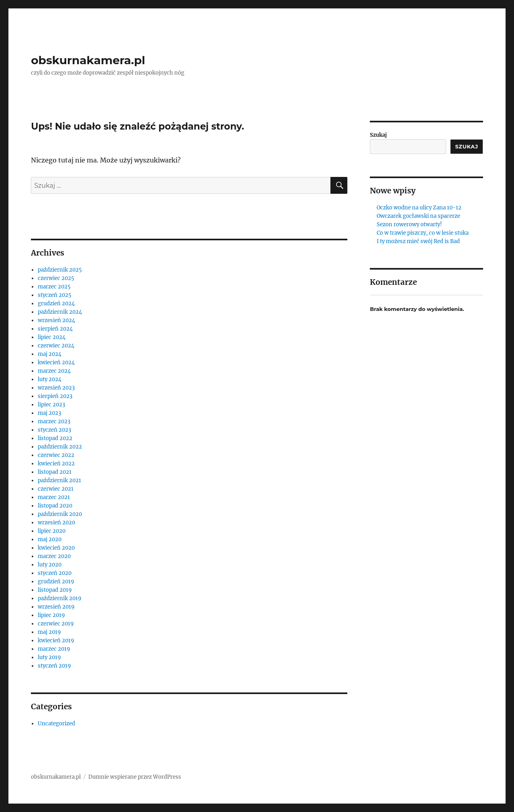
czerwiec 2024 (56, 346)
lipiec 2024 (52, 337)
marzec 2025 (54, 287)
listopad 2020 (55, 506)
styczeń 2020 (55, 573)
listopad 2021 (55, 472)
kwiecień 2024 (56, 362)
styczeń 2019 (54, 666)
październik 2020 (60, 514)
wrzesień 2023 (56, 388)
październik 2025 (60, 270)
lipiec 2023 (51, 405)
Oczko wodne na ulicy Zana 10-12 (419, 208)
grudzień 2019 (56, 582)
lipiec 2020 (52, 531)
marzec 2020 (54, 556)
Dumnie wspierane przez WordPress (135, 777)
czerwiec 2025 (56, 278)
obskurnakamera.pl (88, 60)
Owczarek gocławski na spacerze (418, 216)
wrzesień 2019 (56, 607)
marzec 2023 (54, 421)
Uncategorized (56, 724)
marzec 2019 (54, 649)
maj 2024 (50, 354)
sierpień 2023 (55, 396)
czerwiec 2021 (56, 489)
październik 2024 (60, 312)
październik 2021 (59, 480)
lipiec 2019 (51, 615)
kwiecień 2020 (56, 548)
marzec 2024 (54, 371)
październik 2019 (60, 598)
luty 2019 (49, 657)
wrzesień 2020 (56, 523)
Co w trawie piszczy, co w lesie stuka (423, 233)
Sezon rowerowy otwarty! (409, 224)
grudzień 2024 (56, 303)
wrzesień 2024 (56, 320)
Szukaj (378, 135)
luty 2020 (50, 565)
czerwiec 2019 (56, 624)
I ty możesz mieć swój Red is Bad (418, 241)
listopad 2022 (55, 438)
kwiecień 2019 (56, 640)
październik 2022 (60, 447)
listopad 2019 (55, 590)
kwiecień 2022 (56, 464)
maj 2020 (50, 539)
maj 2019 (49, 632)
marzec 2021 (54, 497)
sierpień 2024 (55, 329)
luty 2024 (50, 379)
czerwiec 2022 (56, 455)
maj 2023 (49, 413)
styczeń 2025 (55, 295)
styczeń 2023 (54, 430)
